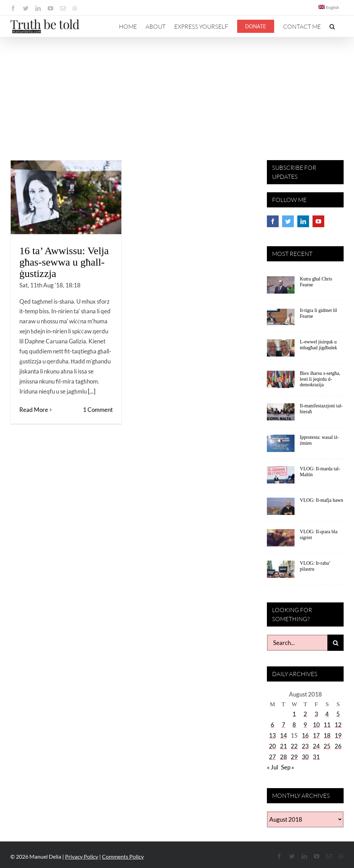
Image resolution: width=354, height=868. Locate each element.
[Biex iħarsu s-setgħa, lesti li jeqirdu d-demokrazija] (281, 382)
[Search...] (297, 643)
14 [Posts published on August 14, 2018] (283, 735)
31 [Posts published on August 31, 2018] (316, 757)
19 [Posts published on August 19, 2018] (338, 735)
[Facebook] (273, 221)
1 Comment (98, 410)
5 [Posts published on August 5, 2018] (338, 714)
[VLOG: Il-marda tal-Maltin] (281, 477)
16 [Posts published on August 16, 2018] (305, 735)
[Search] (336, 643)
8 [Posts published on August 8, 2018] (294, 725)
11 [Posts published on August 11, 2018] (327, 725)
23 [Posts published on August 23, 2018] (305, 746)
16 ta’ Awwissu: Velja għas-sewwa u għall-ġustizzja (64, 262)
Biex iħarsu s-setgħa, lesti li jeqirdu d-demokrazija (320, 379)
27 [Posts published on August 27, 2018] (272, 757)
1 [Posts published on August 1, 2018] (294, 714)
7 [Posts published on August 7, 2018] (283, 725)
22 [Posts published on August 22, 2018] (294, 746)
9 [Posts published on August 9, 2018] (305, 725)
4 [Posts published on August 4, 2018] (327, 714)
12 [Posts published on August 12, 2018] (338, 725)
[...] (92, 391)
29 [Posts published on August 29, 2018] (294, 757)
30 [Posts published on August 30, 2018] (305, 757)
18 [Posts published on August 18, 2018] (327, 735)
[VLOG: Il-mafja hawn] (281, 509)
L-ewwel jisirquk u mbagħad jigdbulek (318, 345)
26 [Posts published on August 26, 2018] (338, 746)
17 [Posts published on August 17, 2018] (316, 735)
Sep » (288, 767)
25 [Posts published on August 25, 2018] (327, 746)
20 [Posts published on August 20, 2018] (272, 746)
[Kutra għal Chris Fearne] (281, 287)
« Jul (272, 767)
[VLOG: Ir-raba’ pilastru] (281, 572)
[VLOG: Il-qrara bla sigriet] (281, 540)
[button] (332, 26)
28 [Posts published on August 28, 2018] (283, 757)
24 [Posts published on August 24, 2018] (316, 746)
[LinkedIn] (303, 221)
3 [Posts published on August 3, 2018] (316, 714)
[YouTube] (318, 221)
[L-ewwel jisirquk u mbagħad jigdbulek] (281, 350)
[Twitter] (288, 221)
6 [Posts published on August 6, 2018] (272, 725)
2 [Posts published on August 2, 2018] (305, 714)
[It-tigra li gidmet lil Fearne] (281, 319)
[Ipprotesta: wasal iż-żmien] (281, 446)
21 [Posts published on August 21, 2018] (283, 746)
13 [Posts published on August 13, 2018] (272, 735)
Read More (34, 410)
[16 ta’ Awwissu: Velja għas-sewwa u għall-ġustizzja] (66, 197)
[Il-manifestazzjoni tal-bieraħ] (281, 414)
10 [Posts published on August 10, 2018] (316, 725)
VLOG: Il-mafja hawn (321, 500)
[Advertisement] (177, 89)
